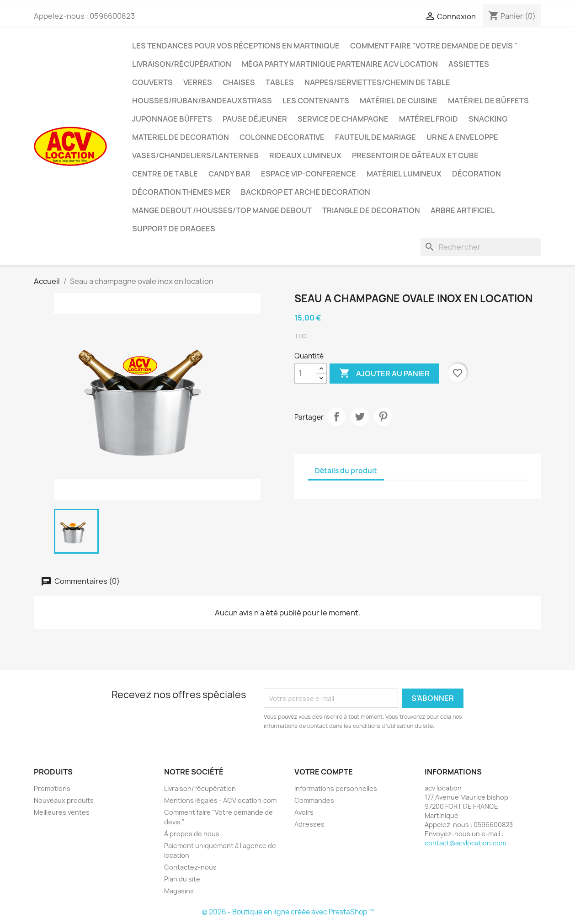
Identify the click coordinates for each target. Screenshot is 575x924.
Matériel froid (429, 119)
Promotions (52, 788)
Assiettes (469, 64)
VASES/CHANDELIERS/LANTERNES (195, 155)
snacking (488, 119)
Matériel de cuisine (399, 101)
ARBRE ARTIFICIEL (463, 210)
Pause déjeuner (255, 119)
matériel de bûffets (488, 101)
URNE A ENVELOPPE (462, 137)
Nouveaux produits (64, 800)
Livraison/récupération (182, 64)
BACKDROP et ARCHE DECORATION (306, 192)
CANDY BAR (229, 174)
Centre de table (165, 174)
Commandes (314, 800)
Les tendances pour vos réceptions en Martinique (236, 46)
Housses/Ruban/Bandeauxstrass (202, 101)
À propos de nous (192, 834)
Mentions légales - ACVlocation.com (220, 800)
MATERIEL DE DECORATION (181, 137)
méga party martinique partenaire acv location (340, 64)
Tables (280, 82)
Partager (336, 417)
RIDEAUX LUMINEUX (305, 155)
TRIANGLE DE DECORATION (371, 210)
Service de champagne (343, 119)
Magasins (179, 891)
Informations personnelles (336, 788)
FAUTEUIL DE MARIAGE (375, 137)
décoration (477, 174)
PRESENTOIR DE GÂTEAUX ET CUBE (415, 155)
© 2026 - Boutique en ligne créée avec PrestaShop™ (288, 912)
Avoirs (304, 812)
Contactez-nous (190, 867)
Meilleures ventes (62, 812)
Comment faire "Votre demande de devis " (434, 46)
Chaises (239, 82)
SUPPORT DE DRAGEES (174, 229)
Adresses (309, 824)
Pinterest (383, 417)
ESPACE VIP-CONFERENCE (309, 174)
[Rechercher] (481, 247)
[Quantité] (305, 374)
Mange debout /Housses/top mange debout (222, 210)
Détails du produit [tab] (346, 471)
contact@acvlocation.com (465, 843)
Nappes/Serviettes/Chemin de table (377, 82)
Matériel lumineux (404, 174)
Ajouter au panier (384, 374)
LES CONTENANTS (316, 101)
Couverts (152, 82)
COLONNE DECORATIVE (282, 137)
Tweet (360, 417)
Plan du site (182, 879)
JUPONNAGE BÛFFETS (172, 119)
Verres (198, 82)
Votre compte (324, 772)
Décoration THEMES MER (181, 192)
